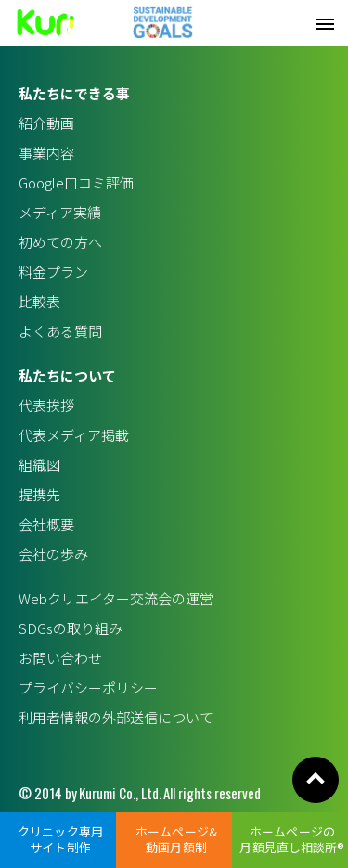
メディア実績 (60, 212)
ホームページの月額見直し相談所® (292, 839)
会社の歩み (53, 554)
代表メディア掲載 (74, 435)
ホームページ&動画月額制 (176, 839)
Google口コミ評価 (76, 182)
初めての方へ (60, 242)
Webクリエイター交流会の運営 (116, 598)
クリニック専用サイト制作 (60, 839)
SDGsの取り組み (71, 628)
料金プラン (53, 272)
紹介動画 (46, 123)
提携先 (39, 494)
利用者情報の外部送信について (116, 717)
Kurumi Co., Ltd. (120, 793)
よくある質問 (60, 331)
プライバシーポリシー (88, 687)
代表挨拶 (46, 405)
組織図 (39, 465)
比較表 (39, 301)
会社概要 (46, 524)
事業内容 (46, 153)
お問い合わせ (60, 658)
